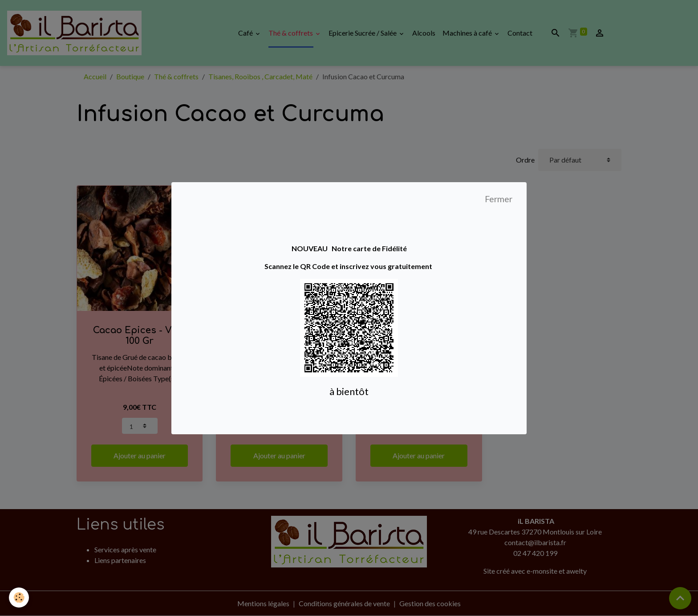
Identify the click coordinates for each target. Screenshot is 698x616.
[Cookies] (19, 598)
